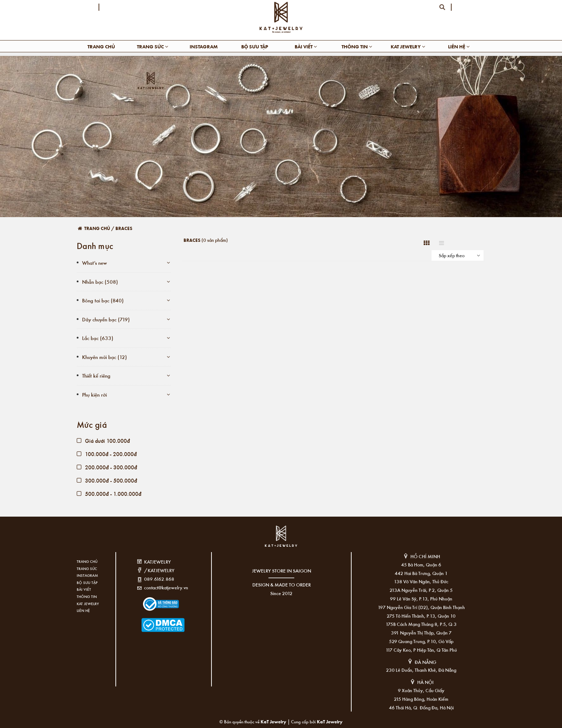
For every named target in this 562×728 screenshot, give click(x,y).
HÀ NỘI (425, 682)
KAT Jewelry (408, 46)
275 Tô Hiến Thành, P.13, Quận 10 (421, 616)
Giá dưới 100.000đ (103, 440)
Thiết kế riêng (96, 375)
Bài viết (306, 46)
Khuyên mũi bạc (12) (104, 357)
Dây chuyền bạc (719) (106, 319)
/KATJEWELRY (159, 570)
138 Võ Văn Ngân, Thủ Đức (421, 581)
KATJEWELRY (158, 562)
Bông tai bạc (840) (103, 300)
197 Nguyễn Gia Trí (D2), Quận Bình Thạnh (421, 607)
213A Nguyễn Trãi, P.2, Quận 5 (421, 590)
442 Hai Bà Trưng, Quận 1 (421, 573)
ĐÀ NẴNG (425, 662)
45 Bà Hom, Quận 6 (421, 564)
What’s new (94, 263)
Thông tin (357, 46)
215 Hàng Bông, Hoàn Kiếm (421, 699)
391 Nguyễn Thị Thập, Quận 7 (421, 633)
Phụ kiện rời (94, 394)
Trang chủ (101, 46)
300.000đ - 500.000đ (107, 480)
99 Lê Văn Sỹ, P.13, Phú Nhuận (421, 598)
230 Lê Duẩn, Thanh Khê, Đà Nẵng (421, 670)
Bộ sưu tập (255, 46)
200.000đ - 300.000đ (107, 467)
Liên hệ (459, 46)
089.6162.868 (159, 579)
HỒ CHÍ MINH (425, 556)
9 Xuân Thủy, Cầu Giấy (421, 690)
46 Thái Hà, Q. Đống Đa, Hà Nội (421, 707)
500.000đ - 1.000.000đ (109, 494)
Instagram (204, 46)
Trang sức (153, 46)
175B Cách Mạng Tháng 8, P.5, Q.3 (421, 624)
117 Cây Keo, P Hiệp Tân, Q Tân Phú (421, 650)
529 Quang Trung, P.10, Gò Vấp (421, 641)
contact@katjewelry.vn (166, 587)
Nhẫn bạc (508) (100, 282)
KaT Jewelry (330, 721)
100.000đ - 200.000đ (107, 454)
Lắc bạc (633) (98, 338)
